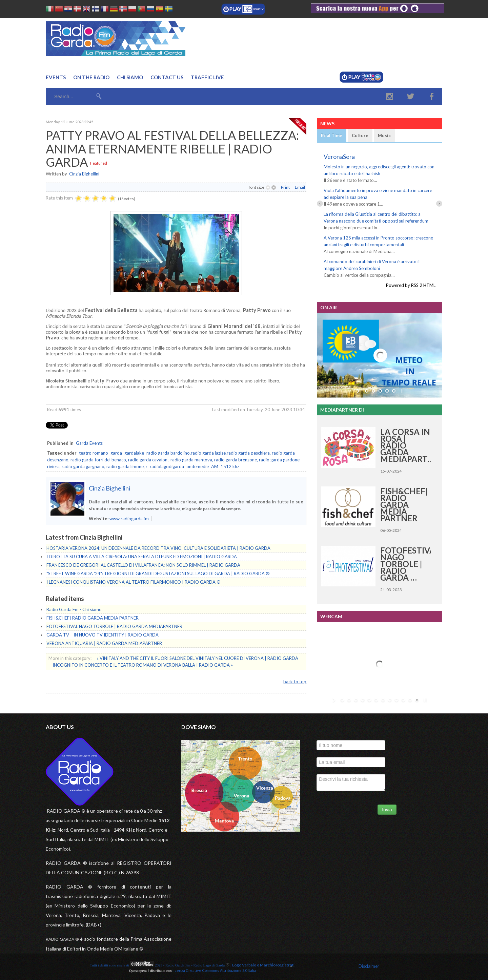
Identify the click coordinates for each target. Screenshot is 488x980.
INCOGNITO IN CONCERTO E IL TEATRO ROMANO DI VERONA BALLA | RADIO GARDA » (143, 665)
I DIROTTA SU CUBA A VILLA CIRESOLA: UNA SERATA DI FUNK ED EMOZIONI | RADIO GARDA (142, 557)
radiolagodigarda (167, 466)
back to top (295, 682)
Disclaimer (369, 966)
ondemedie (198, 466)
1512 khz (230, 466)
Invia (387, 810)
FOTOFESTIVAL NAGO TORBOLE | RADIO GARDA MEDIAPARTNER (114, 626)
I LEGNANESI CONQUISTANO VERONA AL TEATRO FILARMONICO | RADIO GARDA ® (134, 582)
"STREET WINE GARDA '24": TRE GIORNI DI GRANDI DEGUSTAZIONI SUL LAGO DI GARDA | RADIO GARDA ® (158, 574)
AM (215, 466)
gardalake (134, 453)
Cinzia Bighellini (84, 174)
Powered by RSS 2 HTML (411, 285)
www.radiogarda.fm (129, 519)
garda (116, 453)
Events (56, 77)
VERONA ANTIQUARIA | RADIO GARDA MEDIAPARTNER (104, 643)
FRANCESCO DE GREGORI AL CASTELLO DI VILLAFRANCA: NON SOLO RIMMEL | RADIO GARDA (143, 565)
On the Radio (91, 77)
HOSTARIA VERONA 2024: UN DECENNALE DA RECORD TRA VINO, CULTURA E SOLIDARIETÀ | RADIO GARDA (158, 548)
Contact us (167, 77)
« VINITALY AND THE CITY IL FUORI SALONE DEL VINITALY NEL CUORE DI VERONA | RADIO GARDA (197, 658)
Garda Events (89, 443)
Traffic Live (207, 77)
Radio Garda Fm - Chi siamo (74, 609)
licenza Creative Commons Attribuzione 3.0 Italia (214, 970)
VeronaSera (339, 157)
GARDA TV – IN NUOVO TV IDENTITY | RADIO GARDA (103, 635)
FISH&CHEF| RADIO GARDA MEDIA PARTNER (93, 618)
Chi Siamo (130, 77)
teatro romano (94, 453)
